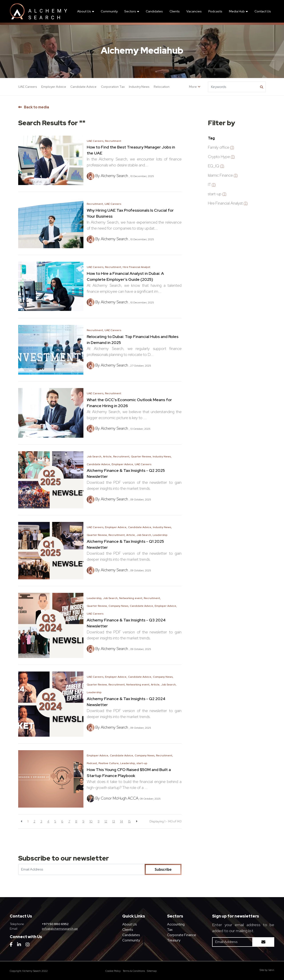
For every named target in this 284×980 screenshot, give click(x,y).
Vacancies (194, 11)
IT (212, 184)
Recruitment (113, 141)
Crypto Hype (221, 157)
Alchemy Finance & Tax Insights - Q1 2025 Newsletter (125, 544)
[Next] (137, 821)
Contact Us (263, 11)
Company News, (119, 606)
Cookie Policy (113, 971)
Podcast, (92, 763)
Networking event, (131, 598)
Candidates (154, 11)
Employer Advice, (123, 464)
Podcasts (215, 11)
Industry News (139, 87)
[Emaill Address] (82, 869)
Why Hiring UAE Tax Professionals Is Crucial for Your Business (130, 213)
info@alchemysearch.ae (60, 929)
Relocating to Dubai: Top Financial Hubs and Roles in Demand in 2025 (133, 340)
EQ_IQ (216, 166)
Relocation (162, 87)
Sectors (130, 11)
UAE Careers (28, 87)
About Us (84, 11)
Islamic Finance (223, 175)
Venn (271, 970)
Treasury (174, 940)
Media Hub (237, 11)
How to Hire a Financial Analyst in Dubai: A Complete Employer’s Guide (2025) (125, 276)
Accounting (176, 924)
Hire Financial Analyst (136, 267)
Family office (221, 147)
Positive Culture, (109, 763)
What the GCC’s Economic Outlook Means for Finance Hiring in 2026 (129, 403)
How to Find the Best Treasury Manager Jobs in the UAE (131, 150)
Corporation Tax (113, 87)
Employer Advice (54, 87)
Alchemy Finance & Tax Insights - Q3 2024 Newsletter (126, 623)
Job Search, (94, 457)
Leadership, (94, 598)
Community (109, 11)
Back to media (36, 107)
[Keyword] (233, 87)
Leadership (160, 535)
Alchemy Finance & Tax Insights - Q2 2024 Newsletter (126, 702)
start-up (142, 763)
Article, (108, 457)
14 (121, 821)
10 (91, 821)
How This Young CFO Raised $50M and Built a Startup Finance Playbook (129, 773)
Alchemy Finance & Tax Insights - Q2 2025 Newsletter (126, 473)
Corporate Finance (182, 935)
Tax (170, 930)
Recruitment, (95, 204)
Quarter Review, (141, 457)
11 (99, 821)
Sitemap (152, 971)
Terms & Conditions (134, 971)
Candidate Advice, (99, 464)
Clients (175, 11)
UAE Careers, (95, 141)
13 (114, 821)
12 (106, 821)
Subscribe (163, 869)
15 (129, 821)
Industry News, (162, 457)
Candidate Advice (83, 87)
